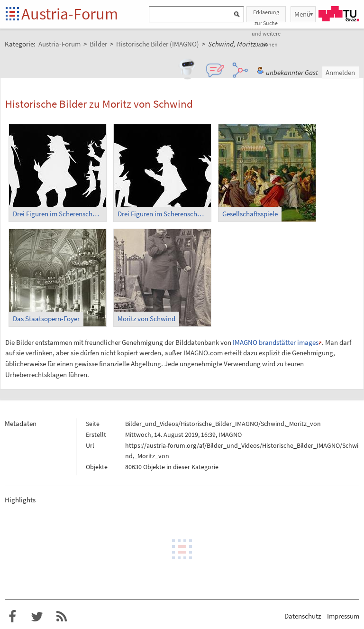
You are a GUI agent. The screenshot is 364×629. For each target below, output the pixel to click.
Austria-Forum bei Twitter (37, 617)
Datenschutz (303, 616)
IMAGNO (230, 435)
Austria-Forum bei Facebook (12, 617)
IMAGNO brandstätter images (276, 342)
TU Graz (339, 14)
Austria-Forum (70, 14)
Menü (302, 14)
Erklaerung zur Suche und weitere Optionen (266, 15)
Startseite (13, 14)
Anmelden (340, 72)
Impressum (343, 616)
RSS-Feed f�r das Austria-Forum (62, 617)
